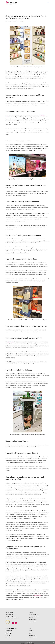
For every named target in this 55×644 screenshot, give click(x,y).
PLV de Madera (9, 634)
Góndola (31, 632)
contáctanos (38, 596)
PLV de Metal (8, 637)
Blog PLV (31, 613)
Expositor (31, 630)
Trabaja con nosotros (34, 616)
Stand (31, 634)
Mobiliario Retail (33, 637)
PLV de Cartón (9, 635)
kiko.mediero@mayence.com (12, 618)
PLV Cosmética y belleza (11, 629)
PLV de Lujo (8, 632)
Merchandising (33, 635)
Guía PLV (31, 618)
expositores (11, 342)
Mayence (9, 21)
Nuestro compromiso (34, 614)
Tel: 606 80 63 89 (9, 616)
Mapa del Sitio (32, 622)
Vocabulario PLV (33, 619)
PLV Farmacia (9, 630)
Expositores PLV (22, 21)
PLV (30, 629)
